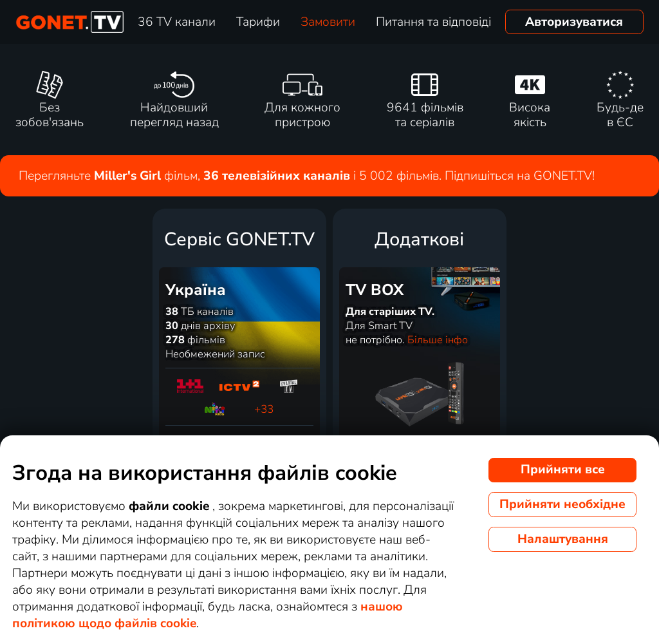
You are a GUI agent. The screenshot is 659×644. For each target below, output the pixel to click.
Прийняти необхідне (562, 504)
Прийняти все (563, 469)
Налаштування (563, 539)
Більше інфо (438, 340)
